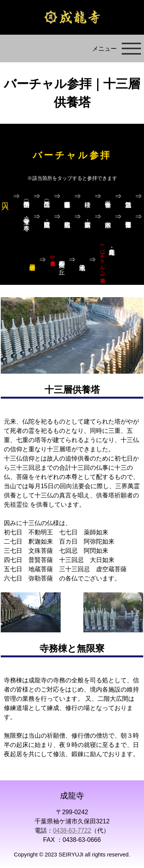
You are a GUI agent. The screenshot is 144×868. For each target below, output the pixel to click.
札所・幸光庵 (103, 260)
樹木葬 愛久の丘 (58, 260)
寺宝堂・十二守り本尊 (27, 217)
